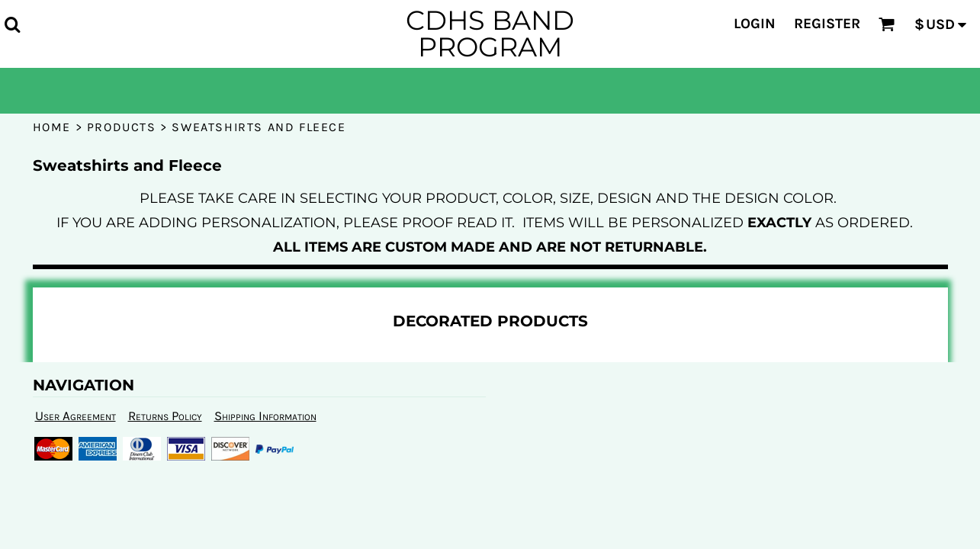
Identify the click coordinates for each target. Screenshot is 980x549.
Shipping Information (265, 416)
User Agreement (76, 416)
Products (122, 127)
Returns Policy (165, 416)
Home (52, 127)
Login (755, 24)
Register (827, 24)
